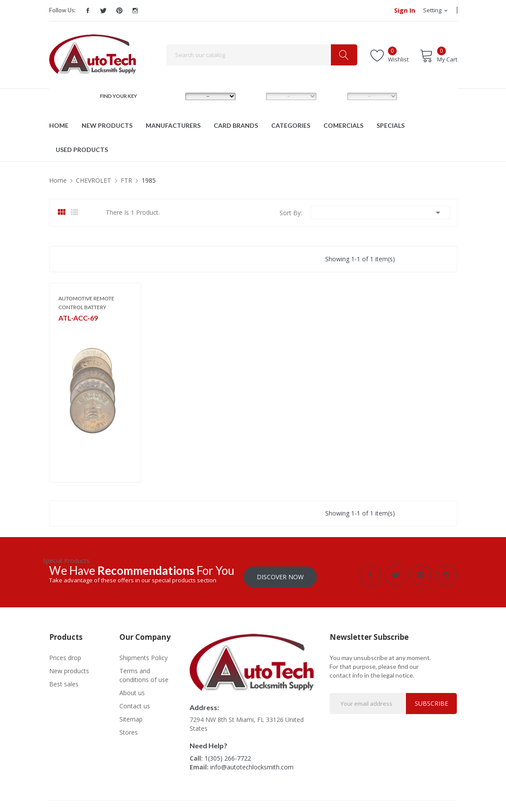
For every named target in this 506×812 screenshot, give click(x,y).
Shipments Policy (144, 656)
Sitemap (131, 717)
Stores (129, 731)
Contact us (135, 704)
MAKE (173, 96)
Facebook (88, 11)
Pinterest (119, 11)
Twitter (104, 11)
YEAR (334, 96)
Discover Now (280, 575)
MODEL (255, 96)
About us (132, 691)
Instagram (135, 11)
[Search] (262, 55)
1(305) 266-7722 (228, 756)
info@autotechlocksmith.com (252, 765)
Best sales (64, 682)
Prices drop (65, 656)
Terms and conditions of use (144, 673)
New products (69, 669)
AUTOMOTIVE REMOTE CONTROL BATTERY (86, 303)
